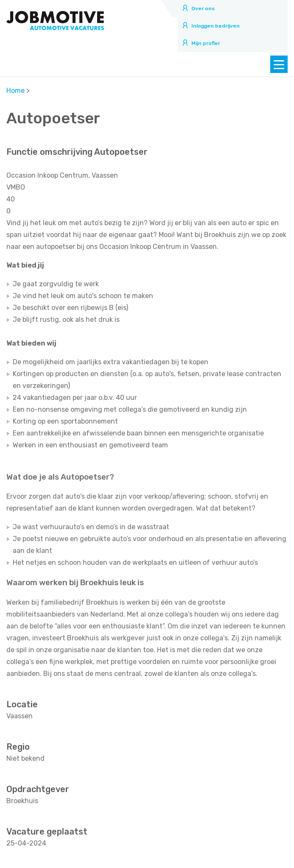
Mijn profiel (205, 43)
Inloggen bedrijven (216, 26)
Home (15, 91)
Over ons (203, 8)
